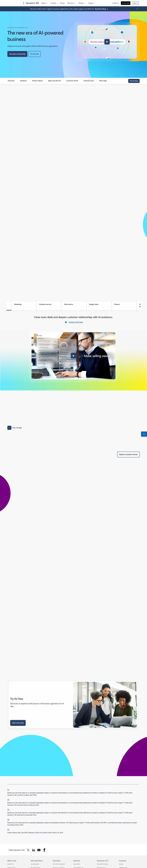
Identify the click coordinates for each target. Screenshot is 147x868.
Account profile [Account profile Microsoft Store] (35, 864)
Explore (44, 3)
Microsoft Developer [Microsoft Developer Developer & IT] (103, 864)
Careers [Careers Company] (121, 864)
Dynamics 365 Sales (76, 322)
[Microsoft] (15, 3)
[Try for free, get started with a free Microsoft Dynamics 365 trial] (34, 54)
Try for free (126, 3)
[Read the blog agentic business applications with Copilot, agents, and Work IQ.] (102, 9)
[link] (11, 82)
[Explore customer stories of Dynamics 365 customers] (128, 454)
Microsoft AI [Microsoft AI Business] (77, 864)
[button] (107, 42)
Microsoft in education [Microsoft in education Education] (59, 864)
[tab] (24, 306)
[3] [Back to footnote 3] (8, 809)
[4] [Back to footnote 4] (8, 819)
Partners (81, 3)
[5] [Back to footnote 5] (8, 829)
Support (91, 3)
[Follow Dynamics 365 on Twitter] (28, 850)
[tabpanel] (73, 349)
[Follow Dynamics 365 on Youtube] (39, 850)
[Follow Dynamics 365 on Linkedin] (34, 850)
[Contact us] (144, 434)
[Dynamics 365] (32, 3)
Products (53, 3)
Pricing (62, 3)
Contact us (116, 3)
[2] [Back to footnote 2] (8, 799)
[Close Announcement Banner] (137, 9)
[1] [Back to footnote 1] (8, 789)
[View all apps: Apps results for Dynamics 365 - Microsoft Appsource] (15, 428)
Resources (71, 3)
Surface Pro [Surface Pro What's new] (10, 864)
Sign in (135, 3)
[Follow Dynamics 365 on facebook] (44, 850)
